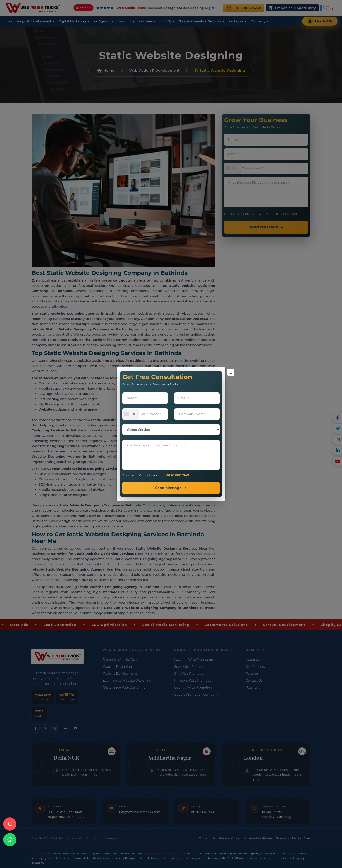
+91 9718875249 (177, 475)
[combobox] (131, 414)
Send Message (168, 488)
